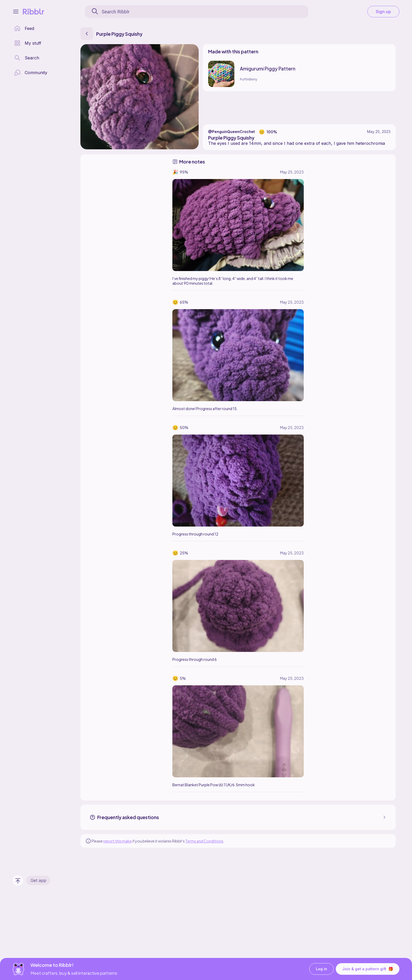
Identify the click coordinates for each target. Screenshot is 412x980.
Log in (321, 969)
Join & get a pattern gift (368, 969)
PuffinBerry (249, 79)
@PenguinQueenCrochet (231, 132)
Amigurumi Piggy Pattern (268, 68)
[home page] (24, 28)
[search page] (27, 58)
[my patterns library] (28, 43)
